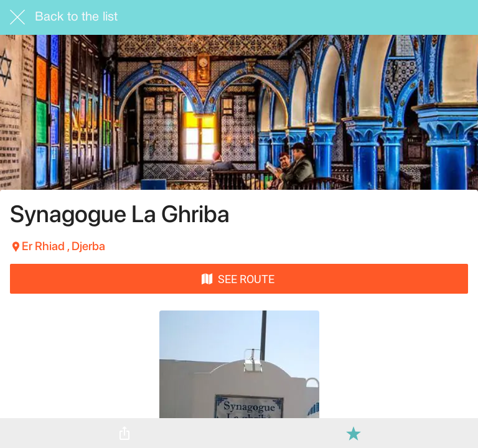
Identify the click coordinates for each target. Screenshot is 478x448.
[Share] (124, 433)
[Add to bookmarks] (354, 433)
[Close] (17, 17)
